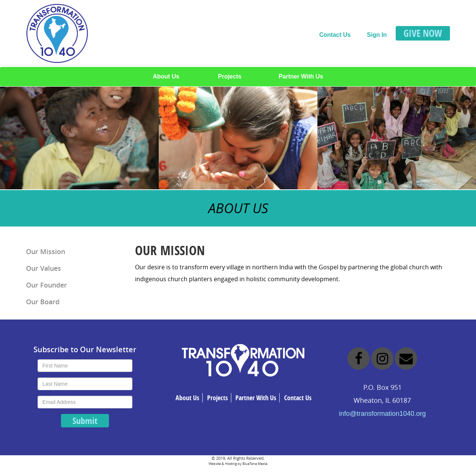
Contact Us (335, 35)
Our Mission (46, 251)
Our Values (44, 268)
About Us (166, 76)
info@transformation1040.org (382, 414)
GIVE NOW (423, 33)
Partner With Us (301, 76)
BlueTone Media (255, 464)
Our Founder (46, 285)
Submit (85, 421)
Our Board (43, 302)
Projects (230, 76)
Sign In (377, 35)
